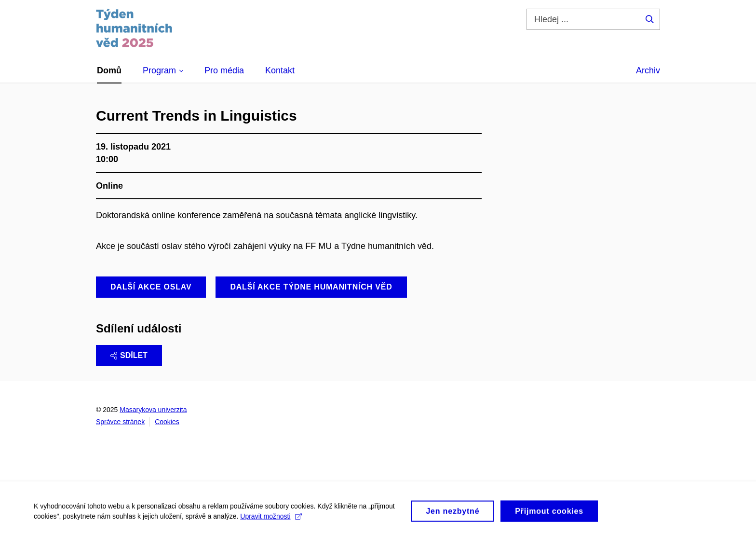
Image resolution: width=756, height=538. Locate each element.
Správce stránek (120, 422)
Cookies (167, 422)
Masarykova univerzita (153, 410)
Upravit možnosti (271, 519)
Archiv (648, 70)
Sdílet (129, 355)
